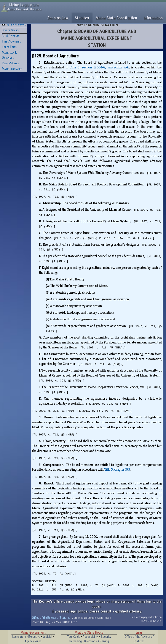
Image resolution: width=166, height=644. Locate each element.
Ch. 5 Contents (10, 36)
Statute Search (10, 30)
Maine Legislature (12, 69)
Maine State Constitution (117, 18)
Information (153, 18)
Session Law (58, 18)
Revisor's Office (10, 63)
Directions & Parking (97, 641)
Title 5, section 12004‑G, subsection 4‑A (99, 67)
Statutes (82, 18)
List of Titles (9, 47)
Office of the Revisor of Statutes (51, 618)
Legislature (19, 637)
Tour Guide (74, 637)
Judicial (47, 637)
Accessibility (91, 637)
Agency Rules (33, 641)
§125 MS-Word (17, 24)
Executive (34, 637)
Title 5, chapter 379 (117, 469)
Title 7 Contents (11, 41)
